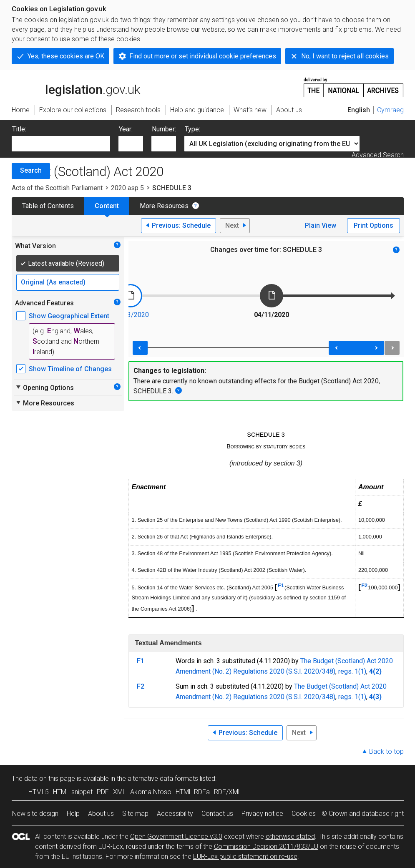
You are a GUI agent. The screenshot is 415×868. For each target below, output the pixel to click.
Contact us (217, 814)
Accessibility (175, 814)
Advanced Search (378, 155)
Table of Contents (48, 206)
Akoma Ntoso (151, 792)
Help (73, 814)
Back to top (386, 751)
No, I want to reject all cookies (345, 56)
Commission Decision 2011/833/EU (266, 847)
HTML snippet (73, 792)
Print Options (373, 225)
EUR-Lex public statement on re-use (245, 857)
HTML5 (39, 792)
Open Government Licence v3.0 (176, 837)
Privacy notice (262, 814)
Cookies (304, 814)
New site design (35, 814)
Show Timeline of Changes (70, 369)
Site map (135, 814)
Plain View (321, 225)
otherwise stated (290, 837)
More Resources (164, 206)
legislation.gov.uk (76, 87)
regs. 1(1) (352, 671)
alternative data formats (163, 779)
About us (101, 814)
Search (31, 170)
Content (107, 206)
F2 (364, 585)
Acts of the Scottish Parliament (57, 188)
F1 (281, 585)
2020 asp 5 (127, 188)
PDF (103, 792)
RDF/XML (228, 792)
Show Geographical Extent (69, 316)
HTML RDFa (193, 792)
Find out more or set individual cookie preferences (203, 56)
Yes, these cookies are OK (66, 56)
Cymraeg (390, 110)
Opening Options (44, 387)
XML (119, 792)
